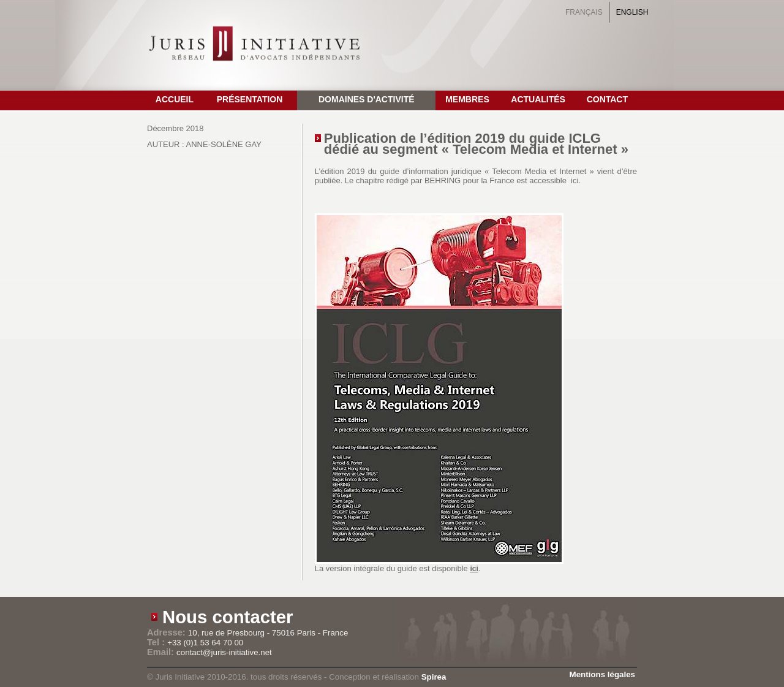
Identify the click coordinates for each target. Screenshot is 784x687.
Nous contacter (228, 617)
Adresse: (168, 632)
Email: (162, 652)
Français (584, 12)
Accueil (175, 99)
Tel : (157, 642)
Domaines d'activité (367, 99)
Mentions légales (602, 674)
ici (474, 569)
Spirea (434, 677)
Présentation (250, 99)
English (632, 12)
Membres (467, 99)
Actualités (538, 99)
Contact (607, 99)
